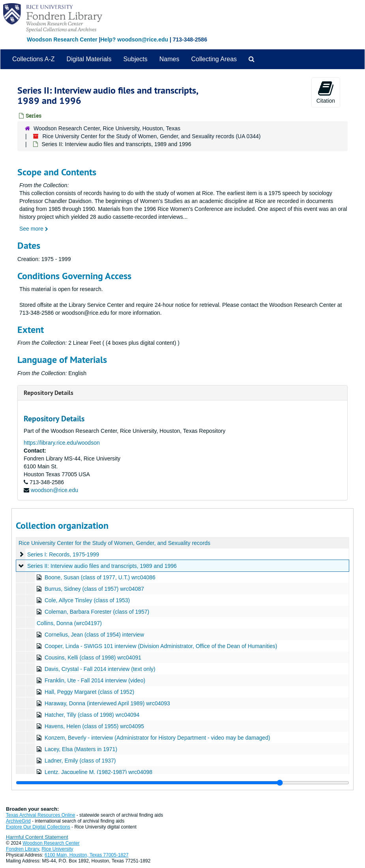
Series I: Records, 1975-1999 (63, 554)
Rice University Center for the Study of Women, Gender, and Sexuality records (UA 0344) (151, 136)
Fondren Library (22, 849)
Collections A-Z (34, 59)
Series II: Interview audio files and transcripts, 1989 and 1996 (102, 566)
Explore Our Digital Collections (38, 827)
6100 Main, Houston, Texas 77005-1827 (87, 855)
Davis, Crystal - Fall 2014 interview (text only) (100, 669)
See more (34, 229)
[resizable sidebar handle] (182, 783)
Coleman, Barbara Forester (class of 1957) (97, 612)
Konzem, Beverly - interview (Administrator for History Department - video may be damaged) (157, 738)
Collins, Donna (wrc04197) (69, 623)
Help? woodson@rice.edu (134, 39)
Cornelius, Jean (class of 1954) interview (94, 635)
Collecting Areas (214, 59)
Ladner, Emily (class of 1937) (80, 761)
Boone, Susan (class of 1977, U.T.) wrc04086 (100, 577)
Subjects (135, 59)
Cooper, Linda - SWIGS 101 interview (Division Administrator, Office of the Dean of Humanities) (161, 646)
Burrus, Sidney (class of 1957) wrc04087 (94, 589)
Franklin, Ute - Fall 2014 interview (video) (95, 680)
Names (169, 59)
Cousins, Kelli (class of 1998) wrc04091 (93, 658)
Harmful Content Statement (37, 837)
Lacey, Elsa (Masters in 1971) (81, 749)
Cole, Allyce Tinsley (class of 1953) (87, 600)
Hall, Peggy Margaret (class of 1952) (89, 692)
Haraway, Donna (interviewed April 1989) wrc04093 (107, 703)
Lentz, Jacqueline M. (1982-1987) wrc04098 (98, 772)
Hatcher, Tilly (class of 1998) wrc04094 (92, 715)
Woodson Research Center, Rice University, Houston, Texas (107, 128)
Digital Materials (89, 59)
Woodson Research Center (62, 39)
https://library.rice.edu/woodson (62, 443)
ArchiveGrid (18, 821)
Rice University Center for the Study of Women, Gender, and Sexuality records (114, 543)
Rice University (58, 849)
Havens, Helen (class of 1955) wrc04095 (94, 726)
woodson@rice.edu (54, 490)
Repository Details (49, 393)
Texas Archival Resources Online (40, 815)
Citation (326, 92)
